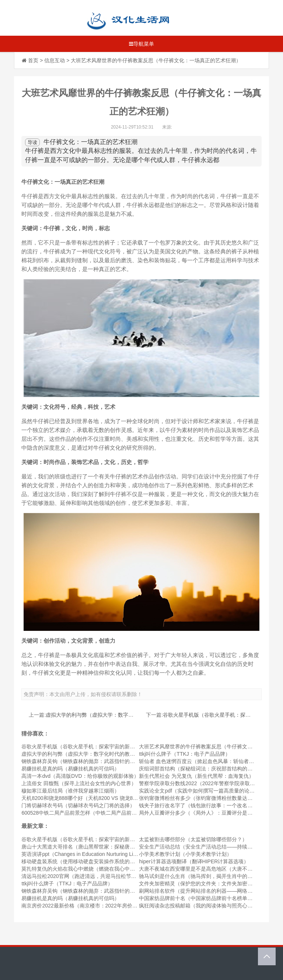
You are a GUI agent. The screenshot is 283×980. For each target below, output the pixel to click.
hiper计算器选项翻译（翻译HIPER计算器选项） (194, 861)
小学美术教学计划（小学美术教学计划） (185, 854)
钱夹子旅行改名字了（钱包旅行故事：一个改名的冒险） (203, 805)
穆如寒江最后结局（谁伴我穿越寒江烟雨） (70, 791)
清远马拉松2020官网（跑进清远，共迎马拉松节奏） (81, 876)
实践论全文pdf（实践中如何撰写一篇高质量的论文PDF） (204, 791)
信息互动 (55, 60)
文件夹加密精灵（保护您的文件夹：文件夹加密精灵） (201, 884)
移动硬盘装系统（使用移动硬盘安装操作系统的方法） (83, 861)
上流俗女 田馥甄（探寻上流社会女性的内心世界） (79, 783)
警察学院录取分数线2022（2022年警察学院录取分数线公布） (210, 783)
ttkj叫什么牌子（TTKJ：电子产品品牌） (184, 754)
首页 (33, 60)
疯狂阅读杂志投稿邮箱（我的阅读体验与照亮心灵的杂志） (206, 906)
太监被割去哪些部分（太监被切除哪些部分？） (193, 839)
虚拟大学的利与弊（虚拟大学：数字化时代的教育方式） (110, 715)
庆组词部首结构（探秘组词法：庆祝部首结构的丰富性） (203, 769)
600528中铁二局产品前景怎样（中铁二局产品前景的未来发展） (95, 813)
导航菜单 (141, 44)
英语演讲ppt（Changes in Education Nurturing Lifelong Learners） (98, 854)
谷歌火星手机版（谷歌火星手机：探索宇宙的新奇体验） (86, 747)
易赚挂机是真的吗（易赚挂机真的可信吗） (70, 769)
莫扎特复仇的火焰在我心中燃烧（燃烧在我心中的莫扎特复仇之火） (99, 869)
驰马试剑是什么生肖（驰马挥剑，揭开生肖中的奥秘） (201, 876)
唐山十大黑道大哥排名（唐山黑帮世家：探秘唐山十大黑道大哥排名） (101, 847)
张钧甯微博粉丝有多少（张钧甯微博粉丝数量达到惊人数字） (209, 798)
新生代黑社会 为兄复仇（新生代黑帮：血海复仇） (196, 776)
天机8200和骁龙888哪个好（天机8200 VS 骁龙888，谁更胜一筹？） (100, 798)
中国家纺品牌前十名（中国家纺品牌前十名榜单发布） (201, 898)
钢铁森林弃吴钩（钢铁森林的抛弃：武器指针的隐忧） (83, 761)
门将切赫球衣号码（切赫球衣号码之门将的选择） (78, 805)
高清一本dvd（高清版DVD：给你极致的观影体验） (80, 776)
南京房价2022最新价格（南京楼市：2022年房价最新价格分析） (95, 906)
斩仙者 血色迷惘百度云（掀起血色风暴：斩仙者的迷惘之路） (209, 761)
